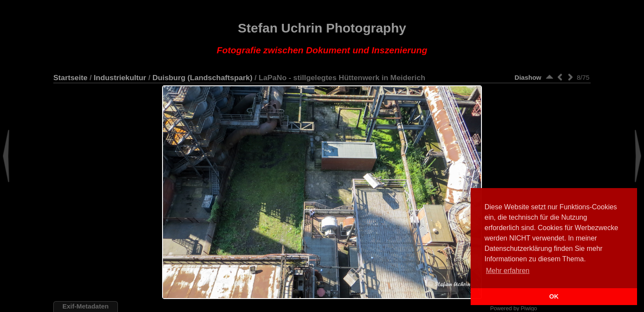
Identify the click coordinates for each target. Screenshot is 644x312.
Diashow (528, 77)
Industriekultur (120, 78)
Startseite (70, 78)
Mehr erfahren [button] (508, 271)
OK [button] (554, 296)
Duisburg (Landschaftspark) (203, 78)
